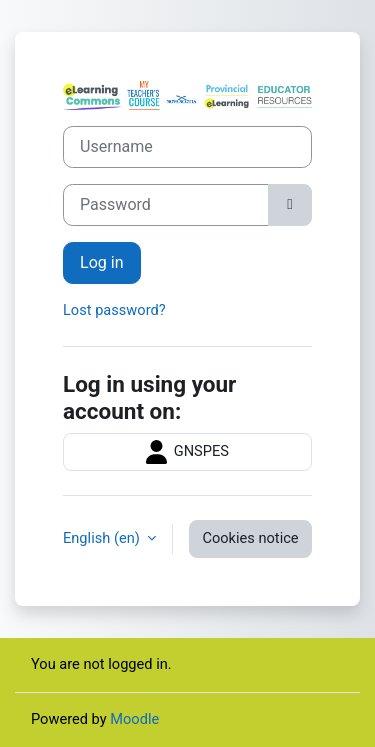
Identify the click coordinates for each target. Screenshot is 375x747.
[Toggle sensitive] (290, 205)
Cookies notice (250, 538)
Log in (102, 262)
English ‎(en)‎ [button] (103, 538)
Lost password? (114, 310)
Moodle (134, 719)
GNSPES (187, 452)
